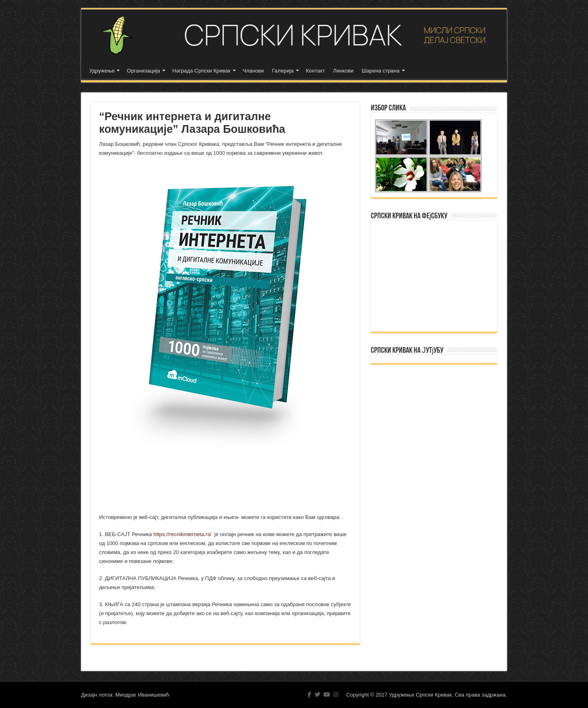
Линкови (343, 71)
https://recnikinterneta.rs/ (183, 534)
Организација (143, 71)
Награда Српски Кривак (202, 71)
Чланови (253, 71)
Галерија (283, 71)
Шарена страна (381, 71)
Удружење (102, 71)
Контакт (316, 71)
